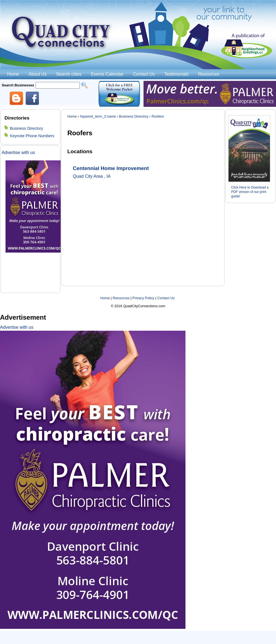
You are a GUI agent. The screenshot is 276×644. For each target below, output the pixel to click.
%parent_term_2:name (98, 116)
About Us (38, 74)
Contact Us (144, 74)
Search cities (69, 74)
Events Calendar (107, 74)
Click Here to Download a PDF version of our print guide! (250, 192)
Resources (209, 74)
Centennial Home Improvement (111, 168)
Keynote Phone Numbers (32, 136)
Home (13, 74)
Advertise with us (18, 153)
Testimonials (176, 74)
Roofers (158, 116)
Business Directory (26, 128)
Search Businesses (18, 85)
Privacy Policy (144, 298)
